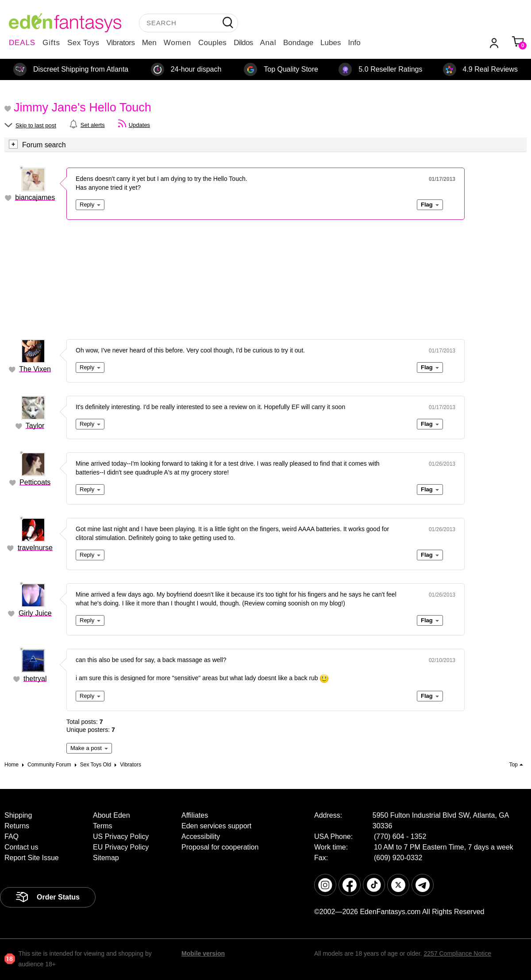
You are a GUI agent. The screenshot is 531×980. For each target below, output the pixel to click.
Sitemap (106, 858)
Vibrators (121, 43)
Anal (268, 43)
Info (354, 43)
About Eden (112, 815)
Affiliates (195, 815)
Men (149, 43)
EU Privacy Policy (121, 847)
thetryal (35, 679)
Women (177, 43)
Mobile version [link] (203, 953)
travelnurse (35, 548)
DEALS (22, 43)
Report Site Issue (32, 858)
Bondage (298, 43)
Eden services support (216, 826)
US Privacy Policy (121, 836)
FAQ (12, 836)
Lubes (331, 43)
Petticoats (35, 482)
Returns (17, 826)
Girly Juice (35, 613)
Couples (212, 43)
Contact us (21, 847)
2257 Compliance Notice (457, 953)
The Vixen (35, 369)
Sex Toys (83, 43)
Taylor (35, 426)
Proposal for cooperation (220, 847)
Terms (103, 826)
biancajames (35, 197)
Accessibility (201, 836)
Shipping (18, 815)
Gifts (51, 43)
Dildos (243, 43)
